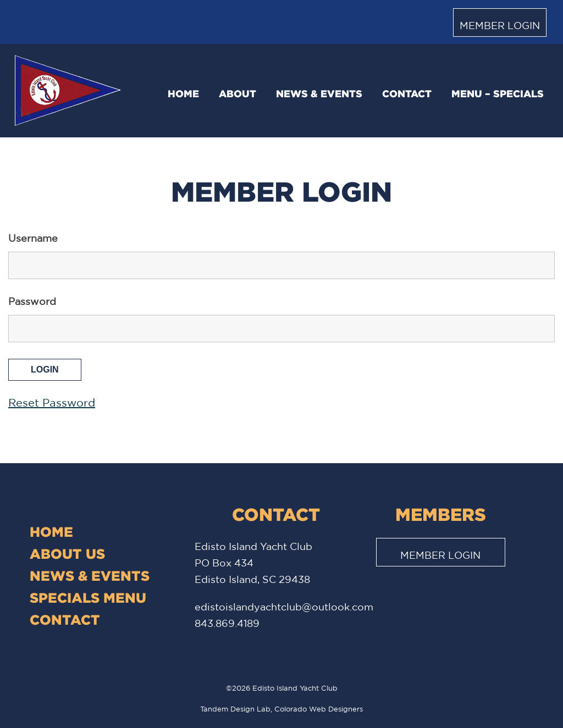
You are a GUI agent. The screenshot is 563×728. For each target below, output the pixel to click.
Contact (407, 93)
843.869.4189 (227, 623)
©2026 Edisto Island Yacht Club (282, 688)
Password (32, 301)
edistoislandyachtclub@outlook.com (284, 607)
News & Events (319, 93)
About (238, 93)
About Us (67, 554)
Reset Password (52, 402)
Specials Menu (88, 598)
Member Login (500, 25)
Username (33, 238)
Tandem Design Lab (235, 709)
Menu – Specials (498, 93)
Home (183, 93)
